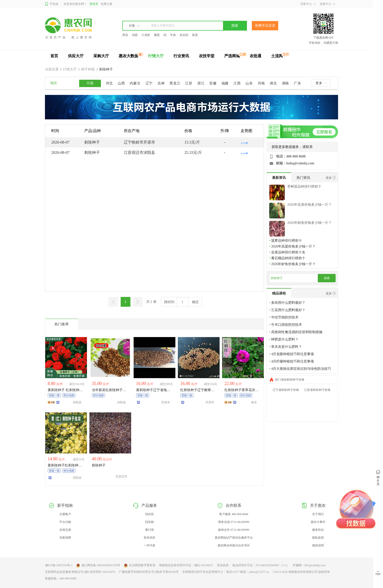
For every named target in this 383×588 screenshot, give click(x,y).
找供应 (149, 514)
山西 (121, 83)
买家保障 (65, 538)
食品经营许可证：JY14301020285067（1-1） (261, 565)
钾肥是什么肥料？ (285, 339)
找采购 (149, 522)
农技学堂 (207, 56)
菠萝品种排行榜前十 (287, 241)
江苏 (189, 83)
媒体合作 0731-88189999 (234, 530)
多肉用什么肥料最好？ (288, 303)
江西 (237, 83)
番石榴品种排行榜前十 (288, 258)
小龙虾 (146, 35)
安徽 (213, 83)
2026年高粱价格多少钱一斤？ (293, 246)
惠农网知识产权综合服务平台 (234, 538)
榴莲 (157, 35)
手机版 (52, 4)
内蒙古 (135, 83)
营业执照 (223, 565)
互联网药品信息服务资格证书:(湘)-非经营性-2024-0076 (80, 572)
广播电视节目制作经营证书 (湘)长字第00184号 (149, 572)
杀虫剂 (184, 35)
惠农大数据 (128, 56)
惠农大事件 (318, 522)
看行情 (149, 530)
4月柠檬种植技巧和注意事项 (293, 361)
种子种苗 (88, 69)
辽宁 (149, 83)
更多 (321, 83)
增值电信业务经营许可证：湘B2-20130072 (186, 565)
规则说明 (318, 545)
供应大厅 (76, 56)
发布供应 (149, 538)
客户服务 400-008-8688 (234, 514)
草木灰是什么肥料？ (287, 347)
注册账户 (65, 514)
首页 (54, 56)
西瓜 (125, 35)
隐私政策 (318, 538)
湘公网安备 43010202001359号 (98, 565)
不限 (90, 83)
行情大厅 (156, 56)
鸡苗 (135, 35)
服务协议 (318, 530)
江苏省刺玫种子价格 (317, 390)
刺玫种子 (106, 69)
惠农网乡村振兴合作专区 (234, 545)
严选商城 (232, 56)
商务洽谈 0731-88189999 (234, 522)
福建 (225, 83)
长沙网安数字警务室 (140, 565)
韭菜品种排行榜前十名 (288, 252)
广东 (297, 83)
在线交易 (65, 530)
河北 (109, 83)
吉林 (161, 83)
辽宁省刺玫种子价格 (286, 390)
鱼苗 (195, 35)
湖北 (273, 83)
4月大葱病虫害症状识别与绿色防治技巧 (301, 369)
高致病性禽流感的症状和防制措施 (297, 332)
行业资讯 (181, 56)
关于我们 (318, 514)
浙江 (201, 83)
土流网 (277, 56)
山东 (249, 83)
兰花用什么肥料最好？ (288, 310)
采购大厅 (101, 56)
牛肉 (173, 35)
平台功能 (65, 522)
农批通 (255, 56)
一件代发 (149, 545)
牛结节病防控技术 (285, 317)
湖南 (285, 83)
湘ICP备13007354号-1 (59, 565)
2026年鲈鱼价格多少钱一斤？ (293, 264)
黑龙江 (175, 83)
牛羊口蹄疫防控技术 (287, 325)
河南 (261, 83)
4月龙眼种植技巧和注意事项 (293, 354)
